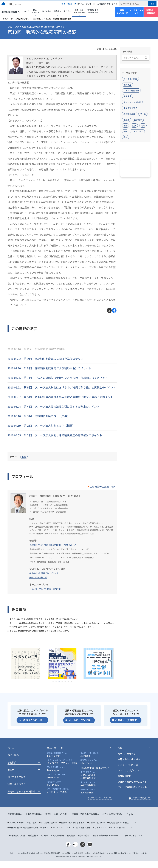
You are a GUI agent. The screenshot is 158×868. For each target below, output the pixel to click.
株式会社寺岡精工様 (38, 577)
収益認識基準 (129, 114)
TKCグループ (8, 19)
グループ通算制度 (131, 90)
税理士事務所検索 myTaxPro (105, 835)
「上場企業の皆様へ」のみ (107, 4)
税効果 (126, 120)
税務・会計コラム (17, 784)
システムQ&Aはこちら (98, 798)
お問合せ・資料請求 (151, 12)
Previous (5, 663)
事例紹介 (12, 762)
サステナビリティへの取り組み (23, 822)
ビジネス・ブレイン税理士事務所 (44, 589)
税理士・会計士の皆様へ (57, 814)
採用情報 (71, 835)
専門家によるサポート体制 (93, 11)
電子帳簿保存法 (130, 108)
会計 (134, 125)
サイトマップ (100, 827)
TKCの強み (47, 11)
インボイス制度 (130, 79)
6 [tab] (68, 682)
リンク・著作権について (122, 827)
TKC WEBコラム (38, 19)
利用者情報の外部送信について (123, 822)
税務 (24, 457)
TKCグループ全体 (84, 4)
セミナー (67, 11)
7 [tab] (71, 682)
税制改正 (127, 85)
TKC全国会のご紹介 (16, 835)
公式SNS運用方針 (97, 822)
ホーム (27, 11)
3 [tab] (59, 682)
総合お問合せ (84, 835)
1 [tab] (53, 682)
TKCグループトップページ (133, 835)
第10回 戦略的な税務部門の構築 (59, 19)
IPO (125, 131)
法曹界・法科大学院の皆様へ (85, 814)
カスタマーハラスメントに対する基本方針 (71, 827)
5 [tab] (65, 682)
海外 (143, 125)
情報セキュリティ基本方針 (73, 822)
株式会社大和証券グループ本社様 (44, 573)
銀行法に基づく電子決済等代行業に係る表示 (29, 827)
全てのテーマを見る (138, 798)
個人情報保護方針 (49, 822)
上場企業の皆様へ (11, 12)
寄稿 (125, 137)
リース (143, 114)
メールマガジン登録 (136, 12)
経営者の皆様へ (15, 814)
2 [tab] (56, 682)
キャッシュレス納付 (132, 102)
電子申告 (127, 96)
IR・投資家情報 (57, 835)
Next (119, 663)
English (130, 814)
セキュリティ (137, 131)
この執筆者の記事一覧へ (103, 487)
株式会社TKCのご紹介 (38, 835)
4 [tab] (62, 682)
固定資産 (138, 120)
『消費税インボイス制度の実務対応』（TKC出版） (51, 545)
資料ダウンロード (122, 12)
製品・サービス (55, 748)
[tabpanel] (26, 663)
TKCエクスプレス (16, 777)
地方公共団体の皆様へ (113, 814)
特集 (120, 748)
